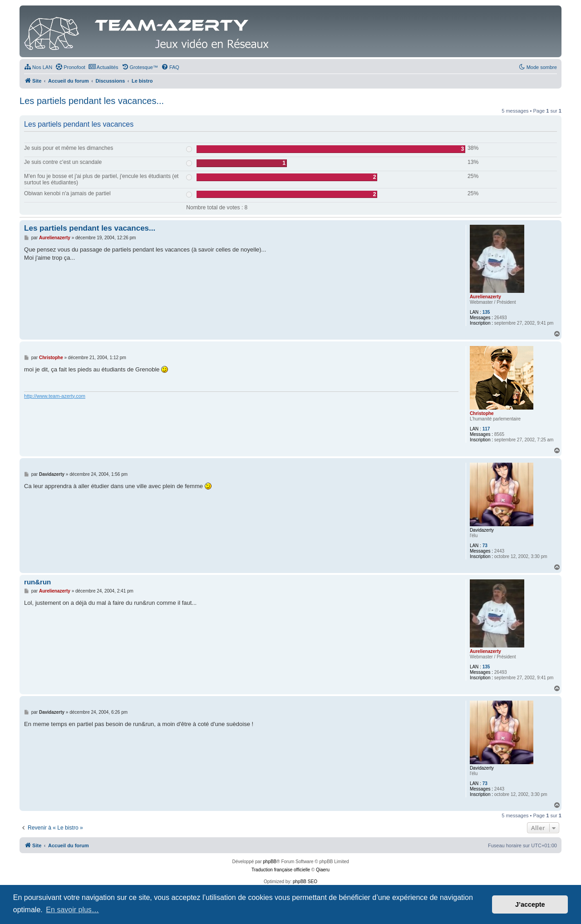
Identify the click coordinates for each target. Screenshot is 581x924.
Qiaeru (323, 870)
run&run (37, 582)
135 (486, 312)
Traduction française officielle (281, 870)
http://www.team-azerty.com (55, 396)
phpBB (270, 862)
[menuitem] (38, 67)
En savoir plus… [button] (72, 910)
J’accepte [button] (530, 904)
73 (485, 546)
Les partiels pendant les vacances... (92, 101)
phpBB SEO (305, 882)
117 (486, 429)
